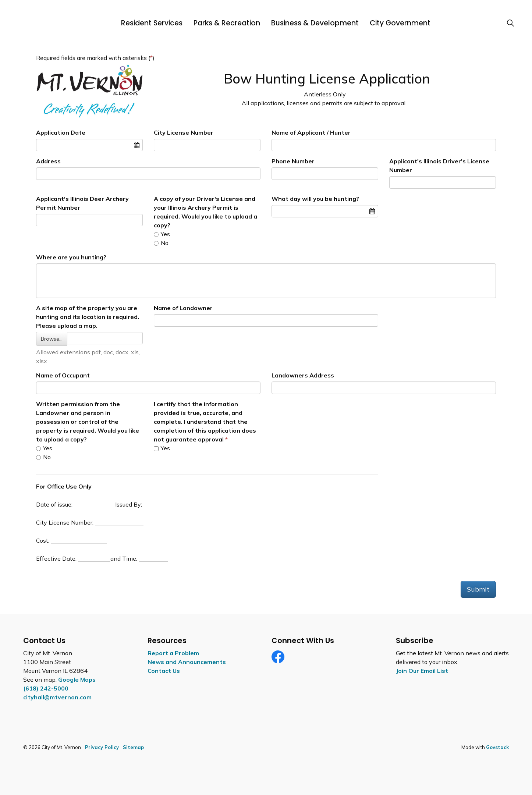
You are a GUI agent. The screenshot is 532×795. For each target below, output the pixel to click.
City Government (400, 23)
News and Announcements (187, 662)
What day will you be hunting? (315, 199)
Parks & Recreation (227, 23)
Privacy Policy (102, 747)
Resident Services (152, 23)
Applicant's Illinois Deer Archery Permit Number (82, 203)
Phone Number (293, 161)
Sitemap (133, 747)
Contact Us (164, 671)
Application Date (61, 132)
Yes (162, 234)
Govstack (497, 747)
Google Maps (77, 679)
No (161, 243)
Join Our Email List (422, 671)
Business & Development (315, 23)
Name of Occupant (63, 375)
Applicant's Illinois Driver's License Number (439, 166)
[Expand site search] (510, 23)
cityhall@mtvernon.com (57, 697)
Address (48, 161)
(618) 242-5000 (46, 688)
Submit (478, 589)
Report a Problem (173, 653)
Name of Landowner (183, 308)
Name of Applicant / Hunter (311, 132)
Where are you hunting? (71, 257)
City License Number (184, 132)
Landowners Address (303, 375)
